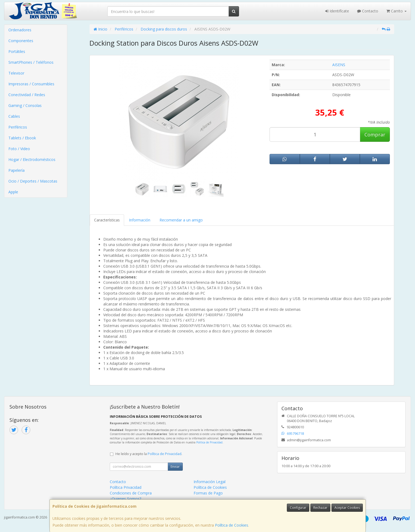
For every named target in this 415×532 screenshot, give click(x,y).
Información (140, 220)
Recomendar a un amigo (181, 220)
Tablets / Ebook (22, 138)
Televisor (16, 73)
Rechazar (320, 508)
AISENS (339, 65)
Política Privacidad (126, 487)
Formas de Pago (208, 493)
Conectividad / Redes (27, 95)
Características (107, 220)
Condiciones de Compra (131, 493)
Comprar (375, 134)
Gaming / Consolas (25, 105)
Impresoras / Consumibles (31, 84)
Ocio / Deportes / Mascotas (33, 181)
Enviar (175, 467)
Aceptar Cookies (347, 508)
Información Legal (210, 482)
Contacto (368, 11)
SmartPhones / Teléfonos (31, 62)
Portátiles (17, 51)
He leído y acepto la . (149, 454)
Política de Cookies (232, 525)
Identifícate (337, 11)
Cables (14, 116)
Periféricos (18, 127)
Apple (13, 192)
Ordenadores (20, 30)
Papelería (16, 170)
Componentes (21, 41)
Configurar (298, 508)
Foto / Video (19, 149)
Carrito (396, 11)
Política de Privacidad (209, 442)
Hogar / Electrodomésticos (32, 159)
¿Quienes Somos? (125, 499)
